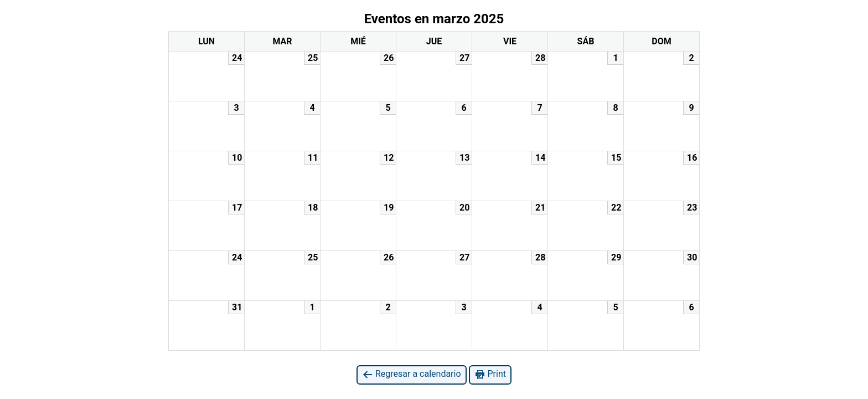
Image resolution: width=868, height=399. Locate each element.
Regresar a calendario (412, 374)
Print (490, 374)
